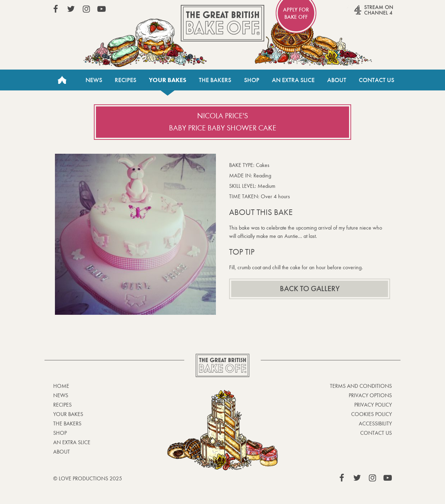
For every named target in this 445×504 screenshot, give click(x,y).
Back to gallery (310, 289)
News (94, 80)
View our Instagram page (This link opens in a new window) (86, 9)
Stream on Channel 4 (360, 14)
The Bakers (215, 80)
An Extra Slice (293, 80)
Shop (252, 80)
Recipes (126, 80)
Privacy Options (370, 395)
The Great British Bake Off (222, 23)
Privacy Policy (373, 405)
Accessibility (375, 423)
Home (62, 80)
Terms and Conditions (361, 386)
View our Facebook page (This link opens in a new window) (56, 9)
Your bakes (168, 80)
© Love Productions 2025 (88, 478)
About (337, 80)
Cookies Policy (371, 414)
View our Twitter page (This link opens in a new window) (71, 9)
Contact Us (377, 80)
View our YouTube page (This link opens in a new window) (102, 9)
